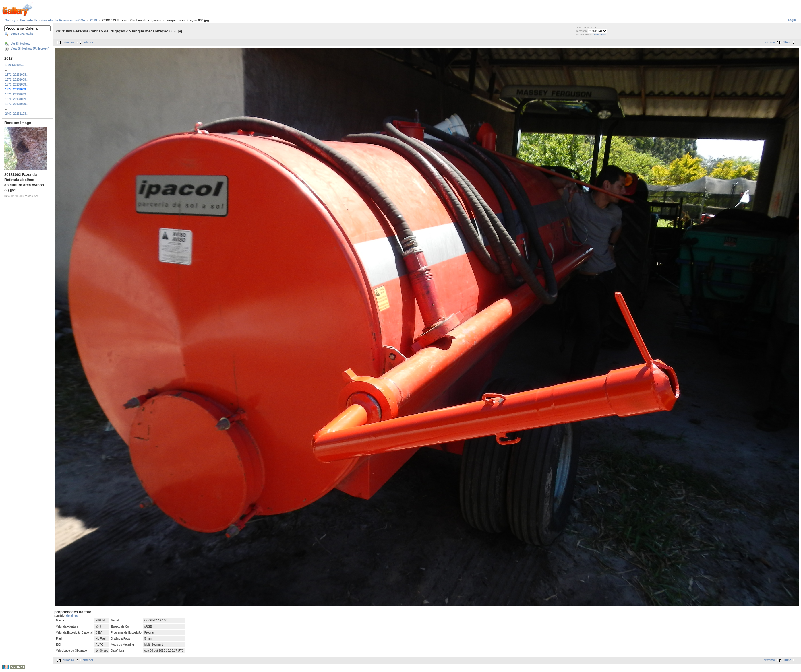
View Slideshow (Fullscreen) (30, 49)
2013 (93, 20)
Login (792, 20)
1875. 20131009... (17, 94)
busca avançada (22, 34)
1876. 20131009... (17, 99)
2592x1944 (600, 34)
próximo (769, 42)
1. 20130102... (14, 65)
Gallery (10, 20)
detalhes (72, 616)
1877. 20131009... (17, 104)
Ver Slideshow (20, 44)
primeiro (68, 42)
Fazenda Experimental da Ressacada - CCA (53, 20)
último (787, 42)
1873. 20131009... (17, 85)
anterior (88, 42)
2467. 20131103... (17, 114)
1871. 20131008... (17, 75)
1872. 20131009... (17, 80)
